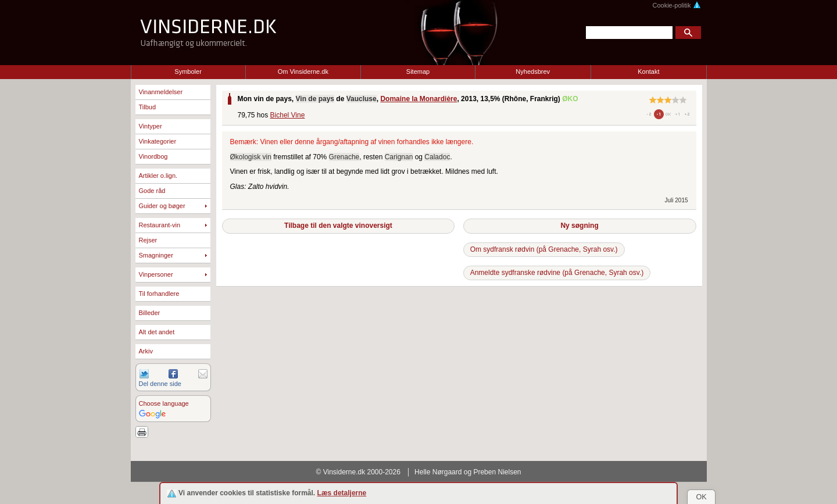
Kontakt (648, 72)
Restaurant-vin (160, 225)
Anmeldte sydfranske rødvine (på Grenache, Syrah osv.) (557, 273)
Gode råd (152, 191)
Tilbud (148, 107)
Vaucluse (362, 99)
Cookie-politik (676, 5)
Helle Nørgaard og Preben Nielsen (468, 472)
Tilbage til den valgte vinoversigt (338, 226)
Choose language (164, 403)
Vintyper (151, 126)
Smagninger (156, 255)
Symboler (188, 72)
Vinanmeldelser (161, 92)
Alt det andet (157, 332)
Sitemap (418, 72)
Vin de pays (315, 99)
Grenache (344, 157)
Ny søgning (579, 226)
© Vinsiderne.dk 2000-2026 (358, 472)
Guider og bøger (162, 206)
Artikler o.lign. (158, 176)
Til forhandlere (159, 294)
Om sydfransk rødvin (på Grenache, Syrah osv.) (544, 249)
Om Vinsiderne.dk (303, 72)
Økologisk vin (251, 157)
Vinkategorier (158, 141)
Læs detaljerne (342, 493)
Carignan (399, 157)
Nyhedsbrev (533, 72)
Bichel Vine (288, 115)
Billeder (150, 313)
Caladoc (437, 157)
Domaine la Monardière (419, 99)
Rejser (148, 240)
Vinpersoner (156, 274)
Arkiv (146, 351)
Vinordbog (153, 156)
